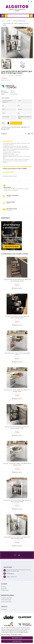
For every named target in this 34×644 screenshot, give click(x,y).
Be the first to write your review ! (10, 176)
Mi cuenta (3, 586)
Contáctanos (4, 609)
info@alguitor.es (10, 574)
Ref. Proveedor (5, 93)
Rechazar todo (17, 638)
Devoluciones (11, 202)
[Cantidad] (6, 123)
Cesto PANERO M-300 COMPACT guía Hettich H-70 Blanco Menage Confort (17, 538)
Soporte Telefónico (13, 195)
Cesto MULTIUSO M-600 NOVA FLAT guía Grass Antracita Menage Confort (17, 317)
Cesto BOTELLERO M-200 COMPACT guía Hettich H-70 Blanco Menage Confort (17, 501)
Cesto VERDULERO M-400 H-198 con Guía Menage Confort (17, 354)
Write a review (19, 76)
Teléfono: (9, 577)
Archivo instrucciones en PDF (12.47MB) (15, 169)
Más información (6, 634)
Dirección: (9, 570)
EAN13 (3, 94)
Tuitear (28, 134)
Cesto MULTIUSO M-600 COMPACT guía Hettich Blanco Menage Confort (17, 464)
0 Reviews (11, 76)
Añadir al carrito (16, 123)
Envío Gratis (7, 187)
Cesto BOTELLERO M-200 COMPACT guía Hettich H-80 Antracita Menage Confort (17, 280)
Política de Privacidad (6, 600)
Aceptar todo (17, 641)
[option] (9, 64)
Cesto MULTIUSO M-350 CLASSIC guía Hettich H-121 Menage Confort (17, 391)
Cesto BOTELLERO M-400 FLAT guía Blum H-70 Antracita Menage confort (17, 427)
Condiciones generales (7, 598)
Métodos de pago (12, 209)
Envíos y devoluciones (6, 602)
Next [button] (31, 64)
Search (6, 16)
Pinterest (32, 134)
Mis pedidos (4, 588)
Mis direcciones (5, 590)
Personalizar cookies (16, 634)
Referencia (4, 91)
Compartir (25, 134)
